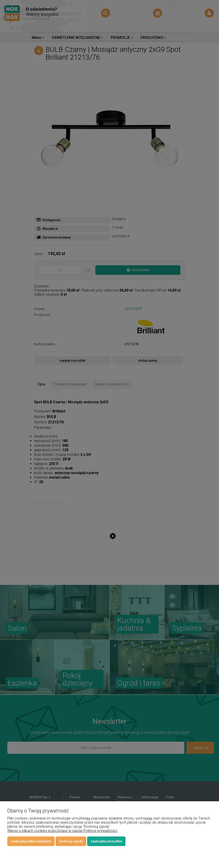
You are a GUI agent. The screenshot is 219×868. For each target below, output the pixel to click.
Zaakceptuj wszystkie (106, 841)
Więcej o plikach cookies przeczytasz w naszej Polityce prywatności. (63, 831)
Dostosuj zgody (71, 841)
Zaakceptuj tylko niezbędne (31, 841)
